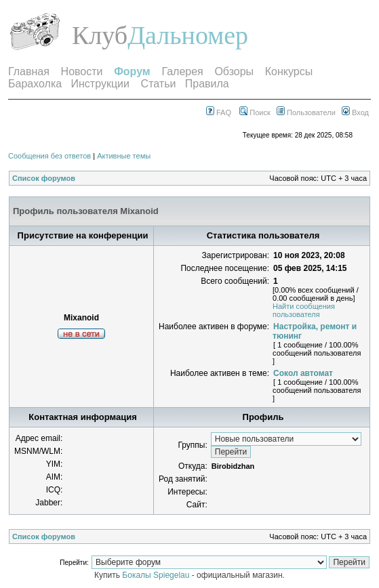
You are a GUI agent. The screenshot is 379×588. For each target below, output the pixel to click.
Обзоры (234, 71)
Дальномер (188, 35)
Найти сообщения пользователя (304, 310)
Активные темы (124, 156)
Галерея (182, 71)
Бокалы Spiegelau (157, 575)
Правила (207, 84)
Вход (355, 112)
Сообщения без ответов (49, 156)
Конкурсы (289, 71)
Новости (82, 71)
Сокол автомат (303, 373)
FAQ (219, 112)
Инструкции (100, 84)
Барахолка (35, 84)
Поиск (255, 112)
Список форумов (44, 178)
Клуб (100, 35)
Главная (29, 71)
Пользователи (306, 112)
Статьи (159, 84)
